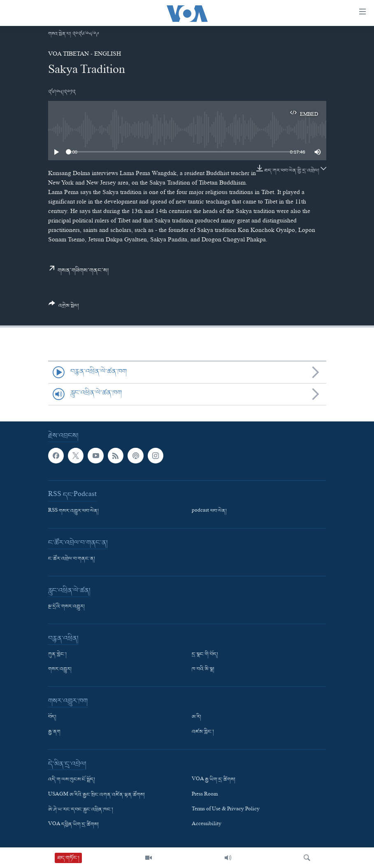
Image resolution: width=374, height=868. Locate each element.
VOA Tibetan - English (85, 55)
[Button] (64, 308)
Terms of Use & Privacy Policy (226, 810)
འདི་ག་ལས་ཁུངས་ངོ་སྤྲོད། (72, 780)
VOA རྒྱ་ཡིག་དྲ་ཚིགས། (214, 780)
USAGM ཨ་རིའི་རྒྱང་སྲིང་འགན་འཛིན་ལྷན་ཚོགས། (96, 795)
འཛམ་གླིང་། (203, 732)
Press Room (205, 795)
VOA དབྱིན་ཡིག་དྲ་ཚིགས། (73, 825)
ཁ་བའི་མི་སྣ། (203, 669)
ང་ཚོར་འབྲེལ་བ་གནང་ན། (72, 559)
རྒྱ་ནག (54, 732)
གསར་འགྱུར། (60, 669)
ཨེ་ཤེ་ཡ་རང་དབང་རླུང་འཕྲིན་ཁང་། (81, 810)
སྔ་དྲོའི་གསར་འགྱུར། (66, 607)
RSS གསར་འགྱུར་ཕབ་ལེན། (73, 511)
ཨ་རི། (196, 717)
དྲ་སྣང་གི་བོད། (205, 655)
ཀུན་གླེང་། (57, 655)
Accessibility (207, 825)
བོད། (52, 717)
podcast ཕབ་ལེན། (209, 511)
